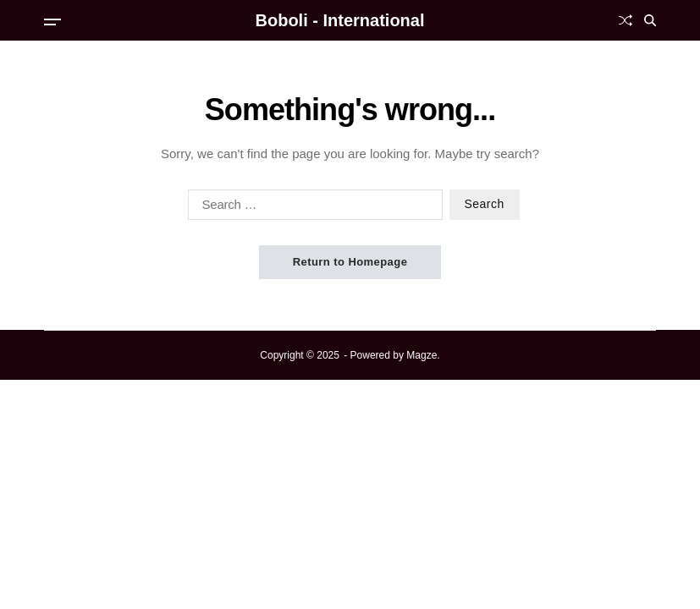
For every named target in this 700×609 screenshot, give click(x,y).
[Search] (650, 20)
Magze (422, 355)
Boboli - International (340, 20)
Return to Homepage (350, 262)
